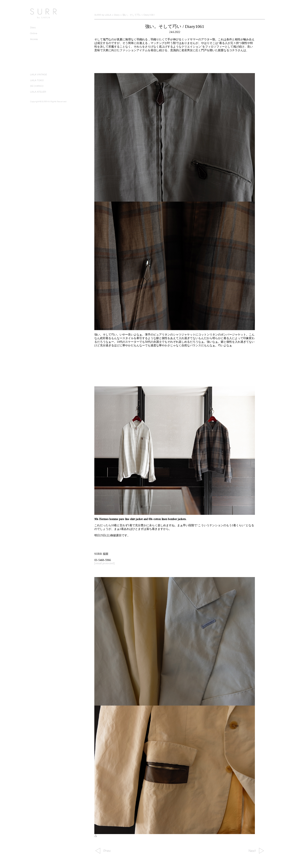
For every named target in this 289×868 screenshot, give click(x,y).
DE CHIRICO (37, 86)
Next (252, 851)
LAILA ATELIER (38, 92)
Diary (33, 28)
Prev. (107, 851)
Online (34, 33)
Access (34, 39)
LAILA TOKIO (37, 80)
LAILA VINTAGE (39, 75)
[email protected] (104, 563)
